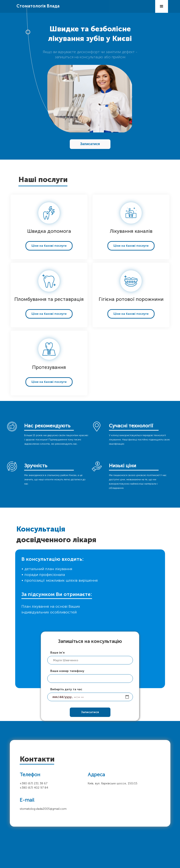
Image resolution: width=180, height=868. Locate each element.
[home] (38, 4)
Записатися (90, 144)
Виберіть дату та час (66, 689)
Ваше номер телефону (67, 671)
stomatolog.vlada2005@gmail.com (43, 809)
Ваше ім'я (57, 653)
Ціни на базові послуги (49, 246)
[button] (162, 6)
